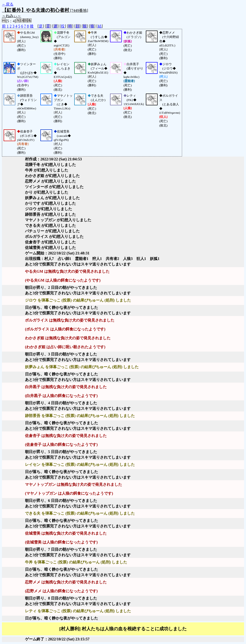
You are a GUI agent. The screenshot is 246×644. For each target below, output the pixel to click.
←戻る (8, 4)
